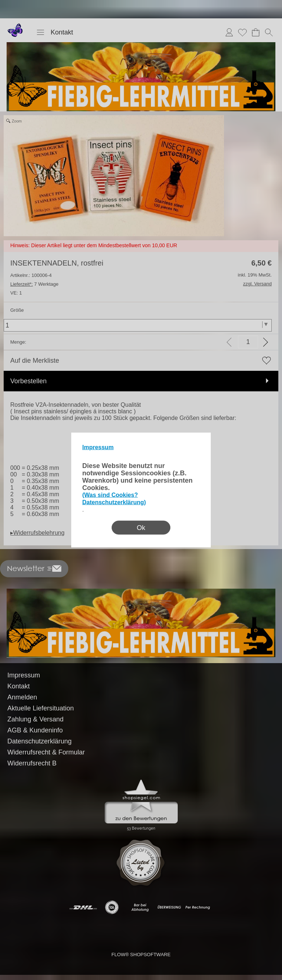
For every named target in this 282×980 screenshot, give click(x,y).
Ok (141, 528)
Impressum (98, 447)
